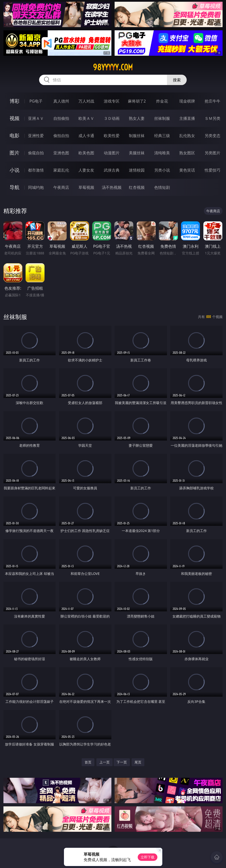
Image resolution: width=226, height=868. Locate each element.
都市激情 (36, 170)
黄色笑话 (187, 170)
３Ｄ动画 (112, 118)
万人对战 (86, 101)
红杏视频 (137, 187)
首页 (88, 762)
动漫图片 (112, 153)
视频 (15, 118)
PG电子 (36, 101)
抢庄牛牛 (212, 101)
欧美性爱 (112, 136)
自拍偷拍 (61, 118)
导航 (15, 187)
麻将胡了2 (137, 101)
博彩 (15, 101)
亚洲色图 (61, 153)
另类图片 (212, 153)
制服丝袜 (137, 136)
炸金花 (162, 101)
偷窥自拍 (36, 153)
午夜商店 (61, 187)
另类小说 (162, 170)
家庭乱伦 (61, 170)
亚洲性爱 (36, 136)
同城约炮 (36, 187)
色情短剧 (162, 187)
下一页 (122, 762)
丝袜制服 (162, 118)
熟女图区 (187, 153)
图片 (15, 153)
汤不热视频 (112, 187)
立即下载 (148, 857)
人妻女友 (86, 170)
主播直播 (187, 118)
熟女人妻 (137, 118)
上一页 (105, 762)
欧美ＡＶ (86, 118)
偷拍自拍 (61, 136)
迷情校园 (137, 170)
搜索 (177, 80)
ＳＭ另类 (212, 118)
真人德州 (61, 101)
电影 (15, 135)
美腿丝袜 (137, 153)
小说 (15, 170)
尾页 (138, 762)
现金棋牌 (187, 101)
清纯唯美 (162, 153)
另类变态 (212, 136)
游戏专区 (112, 101)
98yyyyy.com (113, 67)
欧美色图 (86, 153)
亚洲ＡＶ (36, 118)
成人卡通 (86, 136)
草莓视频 (86, 187)
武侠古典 (112, 170)
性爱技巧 (212, 170)
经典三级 (162, 136)
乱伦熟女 (187, 136)
